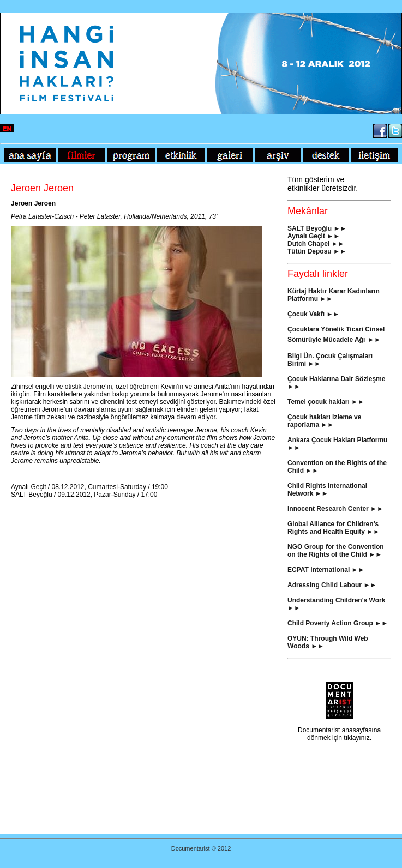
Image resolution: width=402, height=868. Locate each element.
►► (333, 236)
